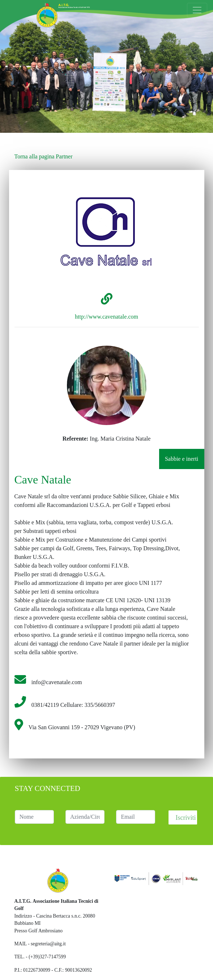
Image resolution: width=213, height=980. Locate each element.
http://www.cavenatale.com (107, 317)
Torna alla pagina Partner (44, 156)
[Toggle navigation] (197, 10)
